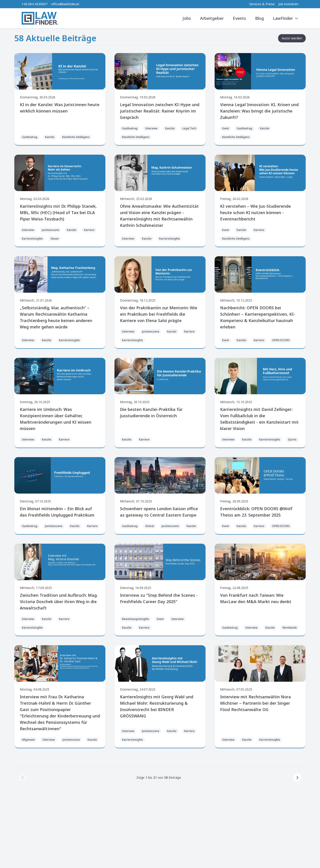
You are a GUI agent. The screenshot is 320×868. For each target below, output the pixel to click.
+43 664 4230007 (34, 4)
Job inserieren (288, 4)
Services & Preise (262, 4)
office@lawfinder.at (65, 4)
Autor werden (292, 38)
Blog (259, 18)
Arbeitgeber (212, 18)
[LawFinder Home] (40, 18)
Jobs (187, 18)
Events (239, 18)
